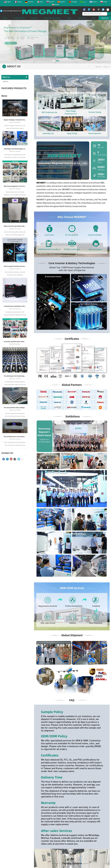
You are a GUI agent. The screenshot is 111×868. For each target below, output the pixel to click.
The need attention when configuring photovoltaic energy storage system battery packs (15, 408)
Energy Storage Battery (52, 18)
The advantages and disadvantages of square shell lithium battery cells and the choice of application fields (15, 376)
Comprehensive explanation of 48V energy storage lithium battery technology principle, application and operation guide (15, 306)
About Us (105, 18)
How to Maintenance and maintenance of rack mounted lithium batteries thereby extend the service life (15, 437)
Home (5, 18)
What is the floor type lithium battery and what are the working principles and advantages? (15, 226)
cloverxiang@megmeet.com (12, 11)
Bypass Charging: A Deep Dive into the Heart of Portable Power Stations (15, 120)
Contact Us (82, 18)
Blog (94, 18)
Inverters (34, 18)
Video (69, 18)
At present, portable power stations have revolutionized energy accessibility (15, 342)
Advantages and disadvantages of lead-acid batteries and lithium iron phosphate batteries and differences (15, 149)
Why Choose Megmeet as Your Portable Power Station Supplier (15, 186)
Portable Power (19, 18)
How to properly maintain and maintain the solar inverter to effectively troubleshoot (15, 266)
